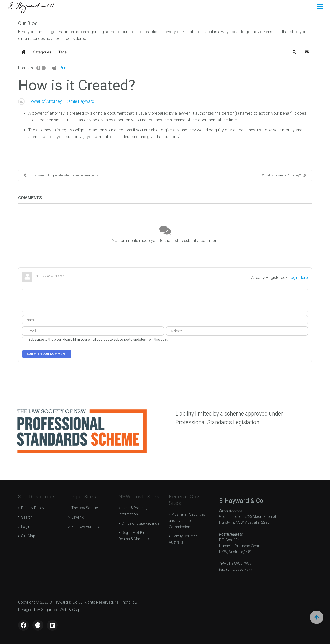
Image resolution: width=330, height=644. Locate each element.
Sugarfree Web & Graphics (64, 610)
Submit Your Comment (47, 354)
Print (64, 68)
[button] (294, 52)
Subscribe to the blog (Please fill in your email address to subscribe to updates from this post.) (99, 339)
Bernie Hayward (80, 101)
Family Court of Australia (183, 539)
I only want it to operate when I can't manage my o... (63, 175)
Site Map (28, 536)
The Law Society (85, 508)
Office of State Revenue (140, 523)
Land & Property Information (133, 511)
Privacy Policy (33, 508)
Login (26, 527)
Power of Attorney (45, 101)
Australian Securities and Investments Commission (187, 521)
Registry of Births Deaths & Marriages (134, 536)
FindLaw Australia (86, 527)
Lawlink (77, 517)
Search (27, 517)
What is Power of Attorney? (284, 175)
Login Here (298, 278)
